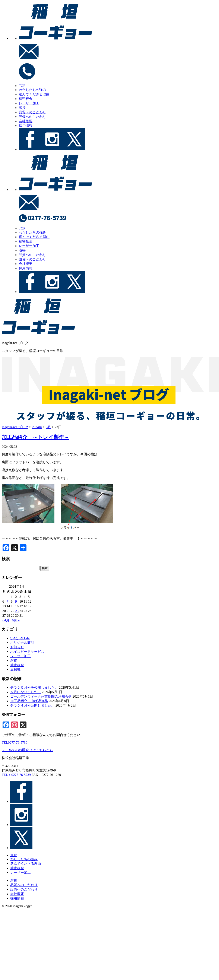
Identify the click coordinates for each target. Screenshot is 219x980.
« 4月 (6, 620)
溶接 (22, 108)
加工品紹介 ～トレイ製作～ (35, 437)
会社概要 (26, 121)
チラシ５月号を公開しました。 (34, 687)
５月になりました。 (26, 692)
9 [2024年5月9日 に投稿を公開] (16, 601)
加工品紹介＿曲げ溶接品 (29, 701)
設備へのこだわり (32, 117)
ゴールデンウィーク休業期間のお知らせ (41, 696)
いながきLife (20, 638)
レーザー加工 (29, 103)
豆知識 (15, 670)
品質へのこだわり (32, 112)
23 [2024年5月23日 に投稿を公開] (17, 611)
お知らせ (17, 647)
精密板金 (26, 99)
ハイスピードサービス (27, 652)
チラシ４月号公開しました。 (32, 705)
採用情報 (26, 126)
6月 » (16, 620)
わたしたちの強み (32, 90)
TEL (15, 743)
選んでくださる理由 (34, 94)
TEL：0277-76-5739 (16, 775)
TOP (22, 86)
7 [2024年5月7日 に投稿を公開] (7, 601)
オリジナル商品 (22, 643)
